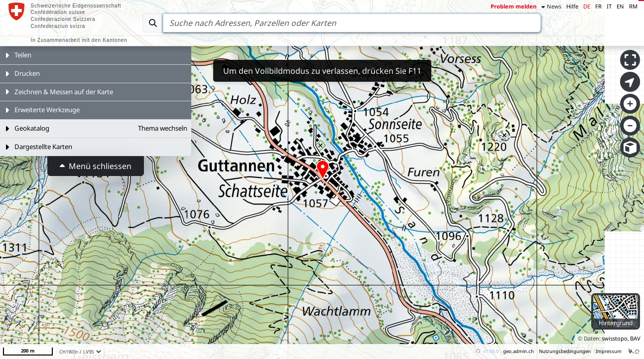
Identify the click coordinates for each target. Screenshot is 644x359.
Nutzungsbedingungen (565, 351)
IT (609, 6)
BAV (635, 338)
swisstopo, (615, 338)
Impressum (609, 351)
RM (633, 6)
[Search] (352, 23)
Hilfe (572, 6)
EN (620, 6)
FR (598, 6)
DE (587, 6)
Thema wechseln (163, 128)
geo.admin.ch (518, 351)
